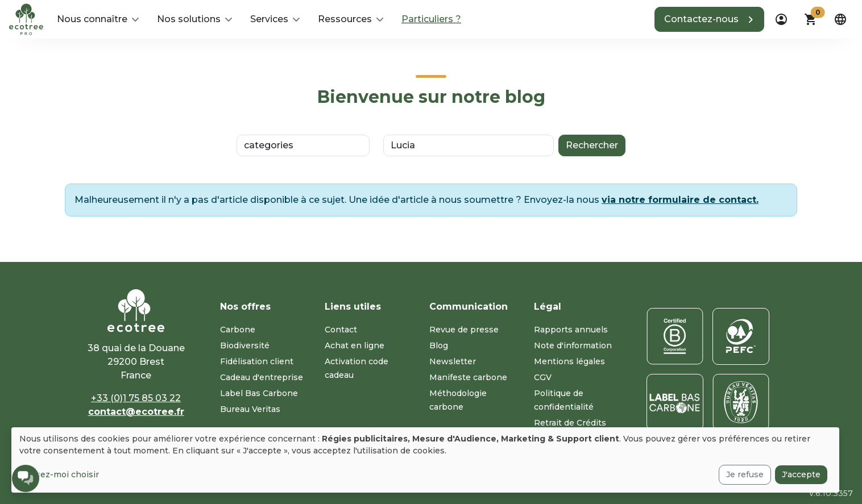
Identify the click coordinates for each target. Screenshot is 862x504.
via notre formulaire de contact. (680, 200)
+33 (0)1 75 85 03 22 (136, 398)
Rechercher (592, 145)
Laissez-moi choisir (59, 474)
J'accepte (801, 474)
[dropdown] (781, 19)
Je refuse (745, 474)
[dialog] (425, 460)
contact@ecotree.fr (136, 412)
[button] (98, 19)
